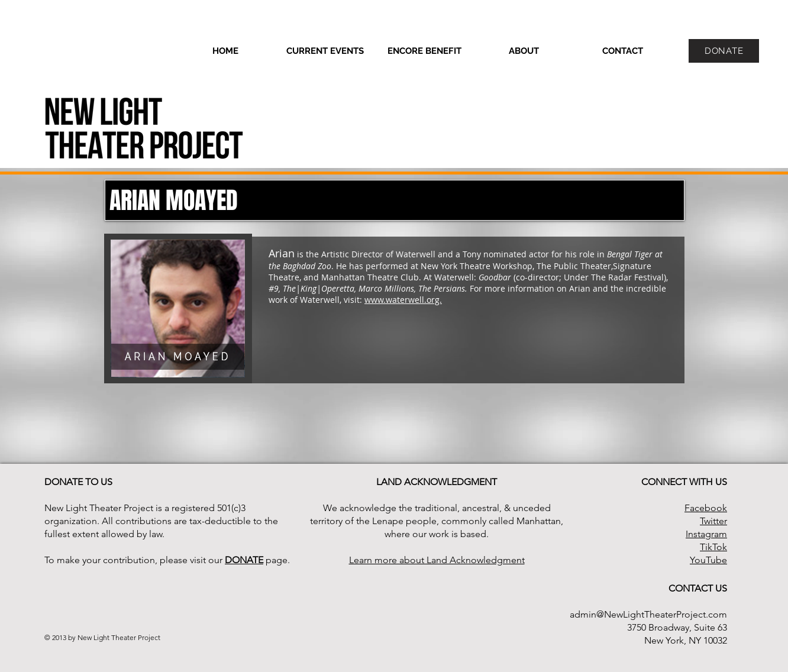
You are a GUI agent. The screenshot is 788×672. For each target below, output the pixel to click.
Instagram (706, 534)
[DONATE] (724, 51)
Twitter (713, 521)
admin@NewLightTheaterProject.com (648, 614)
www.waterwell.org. (403, 300)
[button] (524, 51)
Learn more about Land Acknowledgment (437, 560)
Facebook (706, 508)
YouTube (708, 560)
